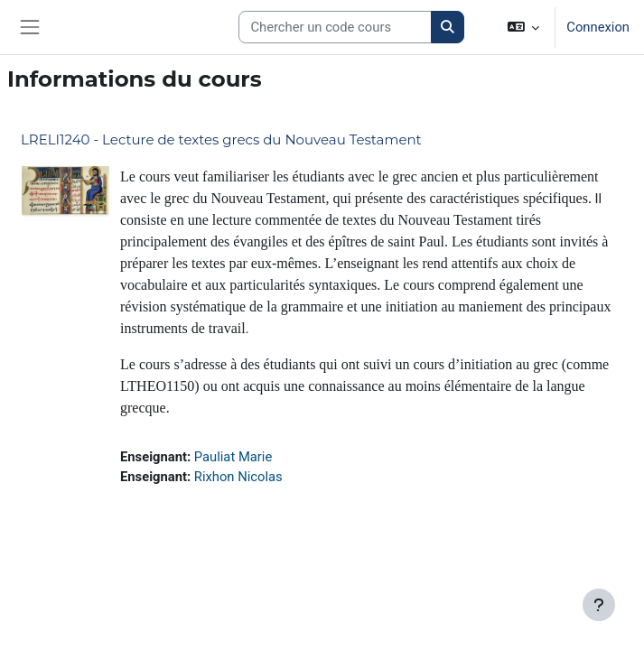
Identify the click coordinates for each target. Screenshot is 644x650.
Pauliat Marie (233, 457)
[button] (523, 27)
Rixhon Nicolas (238, 477)
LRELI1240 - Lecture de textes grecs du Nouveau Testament (221, 139)
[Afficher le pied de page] (599, 605)
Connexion (598, 27)
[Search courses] (335, 27)
